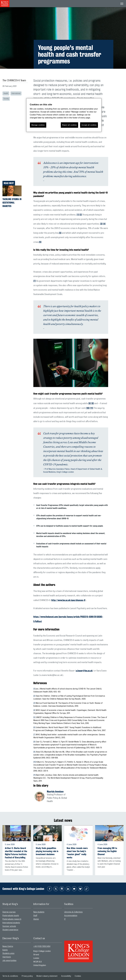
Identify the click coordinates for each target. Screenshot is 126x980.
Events (5, 950)
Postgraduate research (12, 919)
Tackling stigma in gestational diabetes (12, 203)
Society (6, 99)
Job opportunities (9, 961)
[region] (64, 115)
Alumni (36, 919)
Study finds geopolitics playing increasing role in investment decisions (47, 851)
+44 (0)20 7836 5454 (42, 946)
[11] (92, 408)
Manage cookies (38, 125)
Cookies (78, 976)
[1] (78, 215)
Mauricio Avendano (55, 791)
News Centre (8, 946)
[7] (35, 281)
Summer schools (9, 926)
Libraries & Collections (73, 912)
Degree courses (9, 912)
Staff (35, 916)
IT (65, 919)
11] (35, 775)
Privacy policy (27, 976)
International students (11, 923)
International (16, 93)
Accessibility (66, 976)
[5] (60, 233)
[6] (40, 242)
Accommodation (71, 916)
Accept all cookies (89, 125)
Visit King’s (7, 957)
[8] (90, 403)
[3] (101, 224)
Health (6, 93)
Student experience (10, 930)
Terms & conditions (10, 976)
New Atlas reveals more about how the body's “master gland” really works (77, 853)
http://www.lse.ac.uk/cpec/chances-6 (68, 600)
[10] (88, 408)
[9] (93, 403)
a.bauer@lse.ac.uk (84, 671)
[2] (81, 215)
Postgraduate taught (11, 916)
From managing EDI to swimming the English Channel (107, 851)
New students (39, 912)
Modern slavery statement (47, 976)
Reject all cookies (69, 125)
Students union (8, 953)
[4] (104, 224)
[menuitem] (17, 912)
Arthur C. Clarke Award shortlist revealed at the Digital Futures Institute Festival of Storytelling (16, 853)
